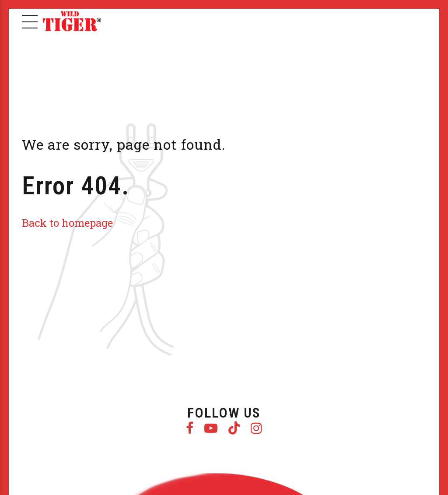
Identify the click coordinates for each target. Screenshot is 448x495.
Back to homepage (67, 223)
